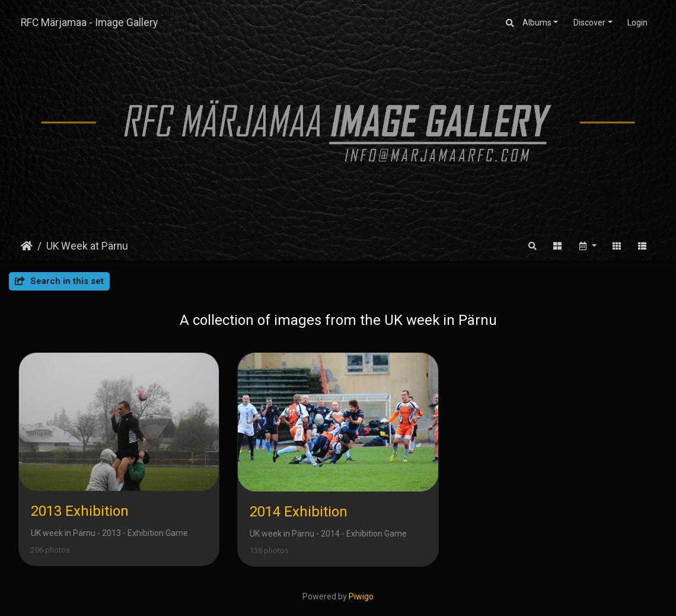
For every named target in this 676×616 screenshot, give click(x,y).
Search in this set (59, 281)
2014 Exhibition (299, 512)
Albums (537, 23)
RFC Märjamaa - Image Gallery (89, 23)
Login (637, 23)
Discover (589, 23)
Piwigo (361, 596)
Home (27, 246)
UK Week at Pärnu (87, 246)
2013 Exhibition (80, 511)
